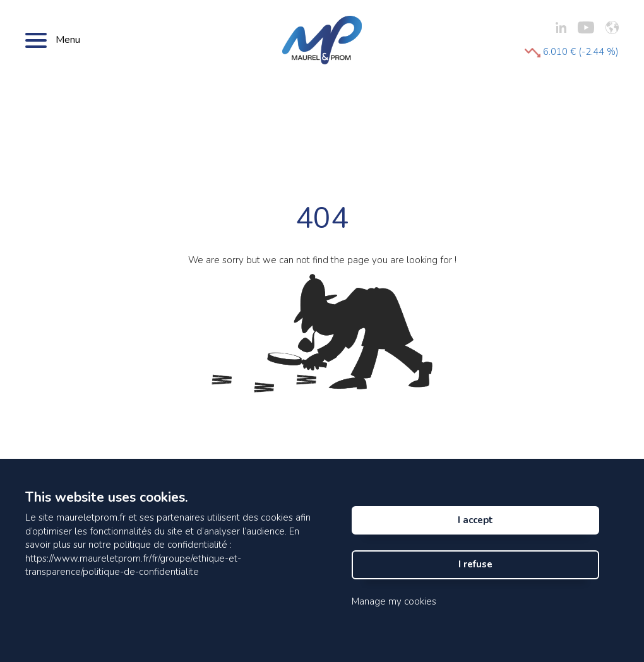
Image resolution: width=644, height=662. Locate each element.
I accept (475, 520)
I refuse (475, 564)
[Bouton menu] (36, 40)
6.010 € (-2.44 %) (572, 52)
